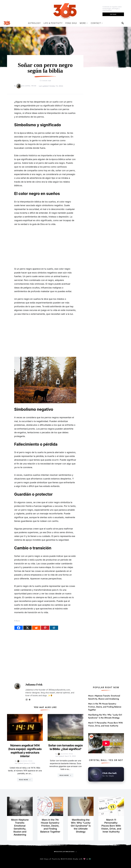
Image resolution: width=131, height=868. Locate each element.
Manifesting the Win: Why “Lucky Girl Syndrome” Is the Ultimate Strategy (105, 716)
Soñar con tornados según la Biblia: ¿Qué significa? (66, 747)
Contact (96, 23)
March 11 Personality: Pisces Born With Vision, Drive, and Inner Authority (105, 724)
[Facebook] (19, 628)
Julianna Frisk (26, 86)
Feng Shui (71, 23)
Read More (24, 780)
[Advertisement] (45, 247)
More (83, 23)
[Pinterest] (45, 628)
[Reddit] (36, 628)
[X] (27, 628)
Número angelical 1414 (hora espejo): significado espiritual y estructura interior (25, 751)
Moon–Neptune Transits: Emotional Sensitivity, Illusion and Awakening (104, 697)
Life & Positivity (53, 23)
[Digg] (54, 628)
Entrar (113, 14)
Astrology (34, 23)
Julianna (29, 690)
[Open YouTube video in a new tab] (106, 743)
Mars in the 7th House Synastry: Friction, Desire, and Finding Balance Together (105, 707)
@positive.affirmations (64, 852)
